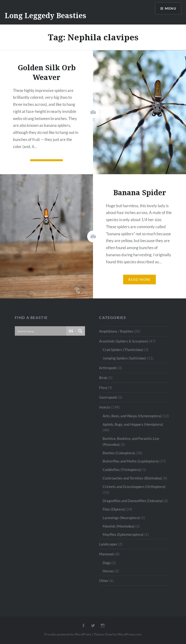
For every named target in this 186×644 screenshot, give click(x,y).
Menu (170, 8)
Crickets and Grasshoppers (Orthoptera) (134, 487)
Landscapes (108, 544)
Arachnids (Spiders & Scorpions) (124, 341)
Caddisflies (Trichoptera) (122, 470)
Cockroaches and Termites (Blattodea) (132, 478)
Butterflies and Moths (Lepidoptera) (131, 461)
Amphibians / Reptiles (116, 331)
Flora (103, 388)
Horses (108, 571)
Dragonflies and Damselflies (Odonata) (133, 501)
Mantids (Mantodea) (119, 526)
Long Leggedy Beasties (45, 15)
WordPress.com (129, 634)
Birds (103, 378)
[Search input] (41, 331)
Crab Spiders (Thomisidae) (123, 350)
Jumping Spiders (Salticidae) (124, 358)
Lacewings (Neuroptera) (121, 518)
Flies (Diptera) (114, 509)
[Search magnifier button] (80, 331)
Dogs (107, 563)
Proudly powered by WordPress (68, 634)
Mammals (107, 554)
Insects (105, 407)
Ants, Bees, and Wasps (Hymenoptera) (132, 416)
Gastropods (108, 397)
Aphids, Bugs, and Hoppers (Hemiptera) (133, 424)
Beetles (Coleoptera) (119, 453)
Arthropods (108, 368)
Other (104, 581)
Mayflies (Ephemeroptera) (123, 534)
